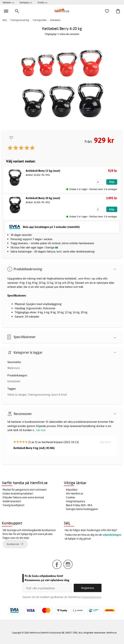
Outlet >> (42, 2)
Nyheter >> (8, 2)
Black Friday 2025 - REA (79, 505)
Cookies (71, 497)
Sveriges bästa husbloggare (82, 509)
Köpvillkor (72, 490)
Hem (5, 20)
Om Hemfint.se (75, 494)
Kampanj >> (26, 2)
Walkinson (14, 368)
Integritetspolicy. (92, 597)
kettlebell (70, 278)
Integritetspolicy (76, 501)
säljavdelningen (112, 535)
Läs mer (41, 430)
